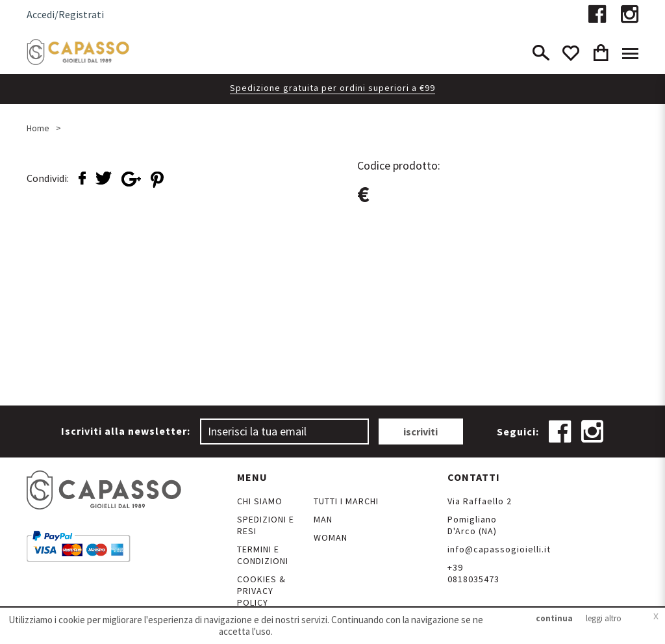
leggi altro (604, 618)
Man (323, 519)
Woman (331, 537)
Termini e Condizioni (263, 555)
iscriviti (420, 431)
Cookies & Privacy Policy (261, 591)
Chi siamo (260, 501)
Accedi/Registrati (65, 14)
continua (554, 618)
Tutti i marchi (346, 501)
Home (38, 128)
